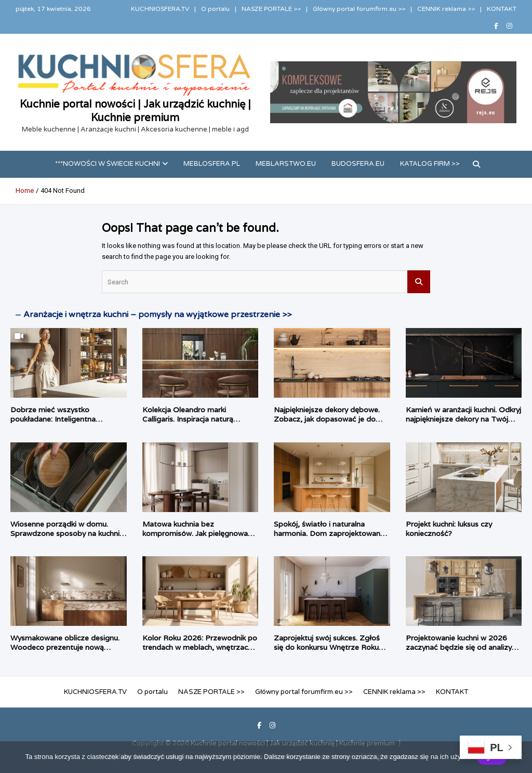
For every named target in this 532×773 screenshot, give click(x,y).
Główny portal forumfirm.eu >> (359, 9)
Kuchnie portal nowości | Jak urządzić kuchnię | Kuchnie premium (135, 111)
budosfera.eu (358, 164)
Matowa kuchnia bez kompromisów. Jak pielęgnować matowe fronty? (197, 533)
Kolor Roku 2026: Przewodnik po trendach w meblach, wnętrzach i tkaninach (200, 647)
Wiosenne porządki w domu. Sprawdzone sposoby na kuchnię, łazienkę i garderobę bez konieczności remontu (68, 538)
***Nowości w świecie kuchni (108, 164)
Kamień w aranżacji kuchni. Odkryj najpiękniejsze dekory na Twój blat (463, 419)
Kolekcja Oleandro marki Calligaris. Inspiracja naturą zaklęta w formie (188, 419)
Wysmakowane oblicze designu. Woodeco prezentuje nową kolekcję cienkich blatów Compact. (65, 652)
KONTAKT (502, 9)
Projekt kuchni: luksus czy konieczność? (449, 529)
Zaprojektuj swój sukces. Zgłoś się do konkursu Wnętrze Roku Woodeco (327, 647)
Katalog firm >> (430, 164)
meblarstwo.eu (286, 164)
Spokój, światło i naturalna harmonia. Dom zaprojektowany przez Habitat (329, 533)
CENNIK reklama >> (446, 9)
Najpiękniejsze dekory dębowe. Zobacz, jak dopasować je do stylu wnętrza (327, 419)
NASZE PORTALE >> (271, 9)
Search (419, 282)
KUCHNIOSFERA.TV (160, 9)
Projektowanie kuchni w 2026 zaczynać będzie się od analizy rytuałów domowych (459, 647)
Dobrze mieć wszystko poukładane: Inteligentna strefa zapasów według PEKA (63, 419)
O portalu (215, 9)
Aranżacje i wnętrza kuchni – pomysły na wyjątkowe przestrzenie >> (157, 315)
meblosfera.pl (212, 164)
